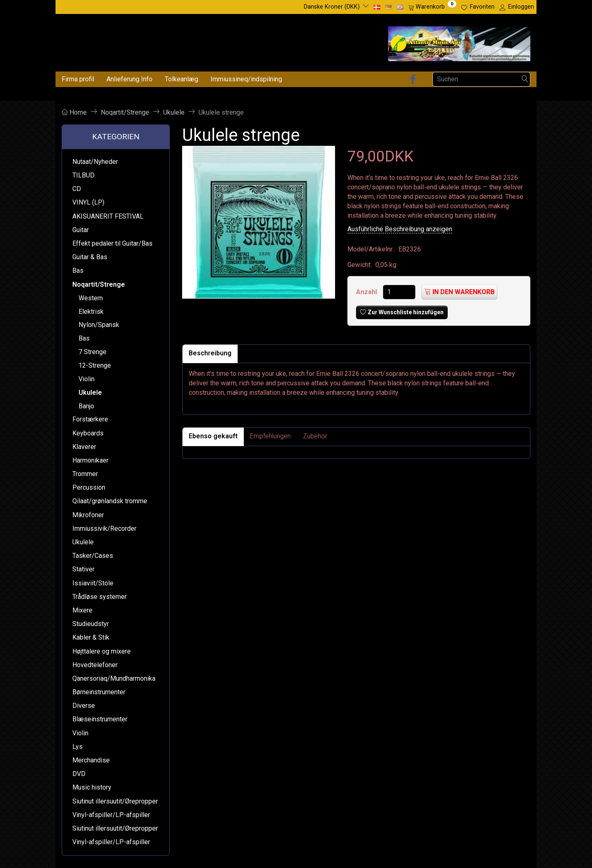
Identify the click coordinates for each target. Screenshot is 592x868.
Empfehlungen (270, 436)
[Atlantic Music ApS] (459, 42)
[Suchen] (525, 79)
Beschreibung (210, 353)
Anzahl (367, 292)
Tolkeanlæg (182, 79)
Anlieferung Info (129, 79)
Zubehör (315, 436)
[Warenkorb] (432, 7)
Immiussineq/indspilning (246, 79)
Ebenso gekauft (213, 436)
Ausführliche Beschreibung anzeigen (400, 229)
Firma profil (78, 79)
